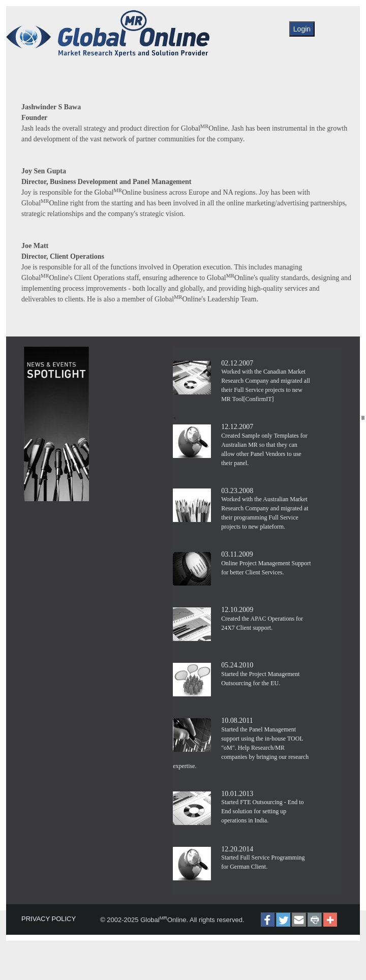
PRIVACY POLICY (49, 919)
